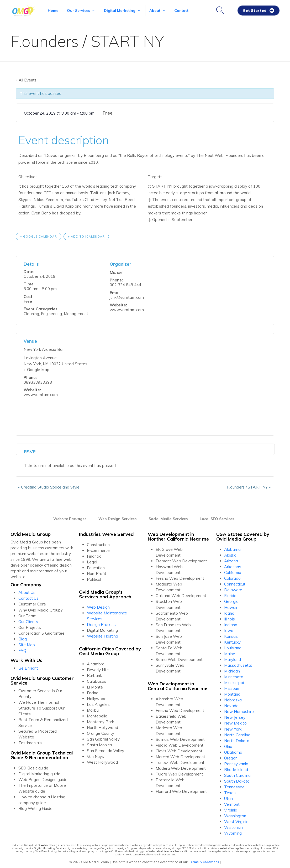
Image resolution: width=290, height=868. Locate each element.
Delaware (233, 588)
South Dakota (237, 779)
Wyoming (233, 831)
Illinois (230, 617)
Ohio (228, 745)
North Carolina (237, 733)
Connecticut (235, 582)
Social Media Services (168, 517)
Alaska (230, 553)
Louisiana (233, 646)
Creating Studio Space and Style (46, 485)
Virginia (231, 808)
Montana (232, 692)
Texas (230, 791)
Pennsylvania (236, 762)
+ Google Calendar (38, 235)
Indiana (231, 623)
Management (76, 312)
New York (233, 727)
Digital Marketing (122, 11)
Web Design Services (117, 517)
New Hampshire (239, 710)
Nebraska (233, 698)
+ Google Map (36, 368)
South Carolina (237, 774)
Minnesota (234, 675)
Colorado (232, 576)
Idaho (229, 611)
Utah (228, 797)
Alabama (232, 548)
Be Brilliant (28, 666)
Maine (230, 652)
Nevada (231, 704)
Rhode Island (236, 768)
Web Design (98, 605)
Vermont (232, 802)
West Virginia (236, 820)
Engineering (51, 312)
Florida (230, 594)
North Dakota (237, 739)
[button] (259, 11)
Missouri (232, 687)
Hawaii (231, 606)
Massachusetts (238, 663)
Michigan (232, 669)
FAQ (22, 649)
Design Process (101, 623)
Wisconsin (233, 826)
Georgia (231, 600)
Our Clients (28, 620)
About (157, 11)
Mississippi (234, 681)
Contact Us (28, 596)
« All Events (26, 80)
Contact (181, 11)
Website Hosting (102, 634)
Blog (23, 637)
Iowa (229, 629)
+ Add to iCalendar (86, 235)
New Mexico (235, 721)
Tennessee (234, 785)
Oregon (231, 756)
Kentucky (232, 640)
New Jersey (235, 715)
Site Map (27, 643)
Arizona (231, 559)
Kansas (231, 635)
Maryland (233, 658)
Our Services (81, 11)
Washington (235, 814)
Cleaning (31, 312)
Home (53, 11)
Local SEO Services (217, 517)
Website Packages (70, 517)
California (233, 571)
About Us (27, 591)
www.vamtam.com (127, 308)
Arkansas (233, 565)
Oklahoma (233, 750)
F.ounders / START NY (251, 485)
